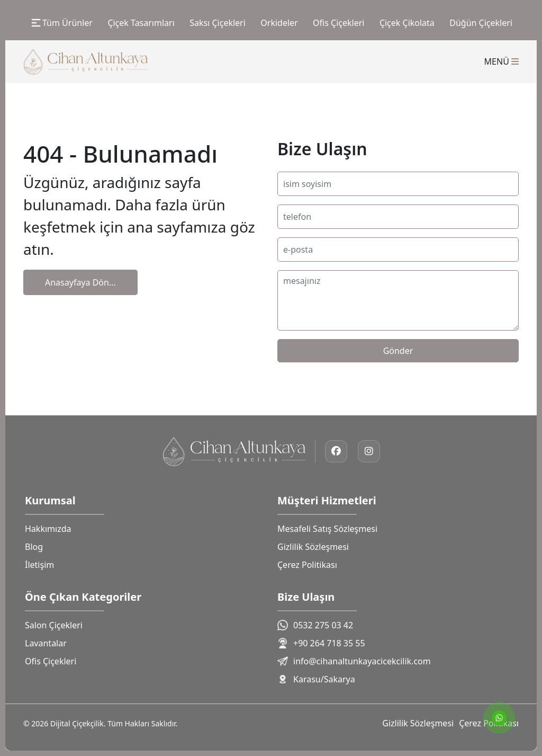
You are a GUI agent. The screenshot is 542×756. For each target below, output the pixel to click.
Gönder (398, 351)
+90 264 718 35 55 (321, 643)
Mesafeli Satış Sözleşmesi (327, 529)
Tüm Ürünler (61, 23)
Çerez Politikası (307, 565)
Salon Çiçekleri (54, 625)
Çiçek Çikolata (407, 23)
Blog (34, 547)
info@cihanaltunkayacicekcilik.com (354, 661)
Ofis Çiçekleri (338, 23)
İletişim (39, 565)
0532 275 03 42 (315, 625)
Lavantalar (46, 643)
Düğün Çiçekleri (481, 23)
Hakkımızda (48, 529)
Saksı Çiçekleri (218, 23)
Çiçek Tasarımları (141, 23)
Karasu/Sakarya (316, 679)
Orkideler (279, 23)
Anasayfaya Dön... (80, 282)
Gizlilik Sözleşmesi (313, 547)
